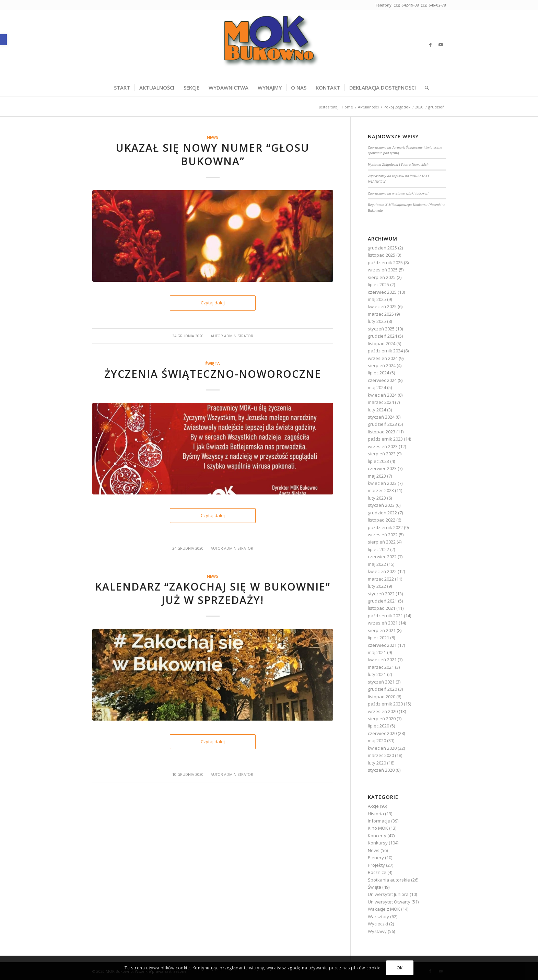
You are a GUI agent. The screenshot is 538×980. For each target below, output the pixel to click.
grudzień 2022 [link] (382, 513)
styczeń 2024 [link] (381, 417)
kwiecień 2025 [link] (382, 306)
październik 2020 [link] (385, 704)
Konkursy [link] (378, 843)
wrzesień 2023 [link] (383, 446)
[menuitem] (122, 87)
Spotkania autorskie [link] (389, 880)
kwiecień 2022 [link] (382, 571)
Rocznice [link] (377, 872)
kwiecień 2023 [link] (382, 483)
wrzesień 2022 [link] (383, 535)
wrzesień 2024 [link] (383, 358)
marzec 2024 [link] (381, 402)
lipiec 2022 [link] (378, 549)
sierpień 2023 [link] (382, 454)
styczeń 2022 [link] (381, 594)
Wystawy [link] (377, 931)
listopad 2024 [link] (382, 343)
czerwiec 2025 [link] (382, 292)
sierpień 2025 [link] (382, 277)
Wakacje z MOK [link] (384, 909)
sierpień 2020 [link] (382, 719)
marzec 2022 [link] (381, 579)
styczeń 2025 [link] (381, 329)
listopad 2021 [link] (382, 608)
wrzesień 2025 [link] (383, 270)
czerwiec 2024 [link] (382, 380)
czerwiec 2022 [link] (382, 557)
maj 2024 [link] (377, 387)
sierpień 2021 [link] (382, 630)
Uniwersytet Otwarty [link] (389, 902)
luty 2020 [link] (377, 763)
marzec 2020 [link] (381, 755)
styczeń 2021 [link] (381, 682)
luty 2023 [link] (377, 498)
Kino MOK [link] (378, 828)
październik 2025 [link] (385, 262)
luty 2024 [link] (377, 410)
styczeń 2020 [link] (381, 770)
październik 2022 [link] (385, 527)
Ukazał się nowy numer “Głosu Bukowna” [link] (213, 154)
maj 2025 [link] (377, 299)
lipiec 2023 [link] (378, 461)
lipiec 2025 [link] (378, 284)
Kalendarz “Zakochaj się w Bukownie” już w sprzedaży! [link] (213, 593)
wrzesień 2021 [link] (383, 623)
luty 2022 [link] (377, 586)
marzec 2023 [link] (381, 490)
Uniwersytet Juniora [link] (388, 894)
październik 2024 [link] (385, 351)
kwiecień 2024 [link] (382, 395)
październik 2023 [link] (385, 439)
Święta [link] (213, 363)
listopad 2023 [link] (382, 432)
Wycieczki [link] (378, 924)
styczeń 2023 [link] (381, 505)
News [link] (213, 137)
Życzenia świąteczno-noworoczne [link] (213, 374)
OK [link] (400, 968)
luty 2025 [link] (377, 321)
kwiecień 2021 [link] (382, 660)
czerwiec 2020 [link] (382, 733)
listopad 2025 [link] (382, 255)
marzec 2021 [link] (381, 667)
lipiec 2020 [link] (378, 726)
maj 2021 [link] (377, 652)
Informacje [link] (379, 821)
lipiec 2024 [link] (378, 373)
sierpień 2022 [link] (382, 542)
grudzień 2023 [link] (382, 424)
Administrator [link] (239, 336)
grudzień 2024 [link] (382, 336)
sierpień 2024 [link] (382, 365)
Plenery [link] (376, 857)
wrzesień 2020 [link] (383, 711)
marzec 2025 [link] (381, 314)
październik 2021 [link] (385, 616)
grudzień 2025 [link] (382, 248)
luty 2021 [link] (377, 674)
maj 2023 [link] (377, 476)
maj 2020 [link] (377, 740)
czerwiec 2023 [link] (382, 468)
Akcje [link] (373, 806)
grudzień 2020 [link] (382, 689)
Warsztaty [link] (378, 917)
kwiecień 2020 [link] (382, 748)
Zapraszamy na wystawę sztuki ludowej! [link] (398, 193)
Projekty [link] (376, 865)
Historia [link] (376, 814)
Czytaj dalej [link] (213, 303)
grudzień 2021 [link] (382, 601)
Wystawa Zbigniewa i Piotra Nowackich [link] (398, 164)
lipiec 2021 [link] (378, 638)
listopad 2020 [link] (382, 697)
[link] (3, 40)
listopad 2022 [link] (382, 520)
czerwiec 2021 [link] (382, 645)
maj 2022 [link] (377, 564)
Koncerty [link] (377, 836)
